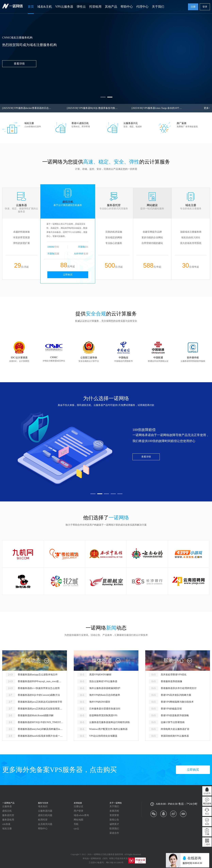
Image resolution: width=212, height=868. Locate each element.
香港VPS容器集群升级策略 (175, 715)
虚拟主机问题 (45, 815)
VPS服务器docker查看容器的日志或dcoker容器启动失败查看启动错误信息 (28, 108)
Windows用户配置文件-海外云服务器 (108, 729)
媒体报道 (102, 660)
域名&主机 (45, 7)
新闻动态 (30, 660)
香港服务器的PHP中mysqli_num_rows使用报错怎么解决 (40, 681)
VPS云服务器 (64, 7)
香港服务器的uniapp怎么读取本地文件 (38, 675)
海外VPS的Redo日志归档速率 (105, 695)
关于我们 (158, 7)
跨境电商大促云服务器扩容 (175, 729)
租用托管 (43, 820)
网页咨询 (207, 804)
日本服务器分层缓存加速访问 (105, 709)
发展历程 (114, 811)
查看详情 (146, 457)
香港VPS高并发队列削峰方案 (176, 695)
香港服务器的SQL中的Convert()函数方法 (39, 695)
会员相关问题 (45, 824)
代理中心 (142, 7)
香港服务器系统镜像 (171, 681)
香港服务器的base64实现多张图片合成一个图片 (40, 736)
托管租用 (95, 7)
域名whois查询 (81, 815)
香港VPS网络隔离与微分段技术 (177, 702)
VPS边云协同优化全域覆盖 (103, 736)
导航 (76, 824)
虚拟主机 (7, 811)
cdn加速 (6, 824)
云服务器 (7, 806)
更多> (207, 108)
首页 (31, 7)
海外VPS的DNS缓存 (100, 702)
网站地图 (78, 820)
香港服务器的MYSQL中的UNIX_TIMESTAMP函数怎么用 (40, 722)
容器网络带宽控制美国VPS (103, 715)
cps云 (77, 829)
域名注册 (7, 829)
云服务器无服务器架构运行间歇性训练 (109, 722)
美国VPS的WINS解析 (100, 675)
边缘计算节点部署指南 (173, 722)
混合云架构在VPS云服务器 (103, 681)
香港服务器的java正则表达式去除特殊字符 (40, 702)
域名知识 (43, 806)
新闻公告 (114, 820)
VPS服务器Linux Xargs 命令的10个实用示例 (157, 108)
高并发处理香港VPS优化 (174, 675)
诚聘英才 (114, 824)
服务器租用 (8, 820)
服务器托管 (8, 815)
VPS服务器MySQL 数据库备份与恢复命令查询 (92, 108)
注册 (193, 7)
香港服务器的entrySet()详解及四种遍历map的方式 (40, 729)
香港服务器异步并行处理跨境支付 (179, 688)
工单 (207, 834)
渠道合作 (114, 833)
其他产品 (111, 7)
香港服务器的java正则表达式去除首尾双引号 (40, 709)
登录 (205, 7)
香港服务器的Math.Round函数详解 (36, 715)
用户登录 (78, 811)
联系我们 (114, 829)
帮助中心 (127, 7)
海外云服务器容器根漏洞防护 (105, 688)
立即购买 (68, 275)
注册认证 (78, 806)
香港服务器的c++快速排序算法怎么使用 (39, 688)
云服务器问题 (45, 811)
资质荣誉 (114, 815)
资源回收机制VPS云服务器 (175, 736)
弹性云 (81, 7)
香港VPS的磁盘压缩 (171, 709)
